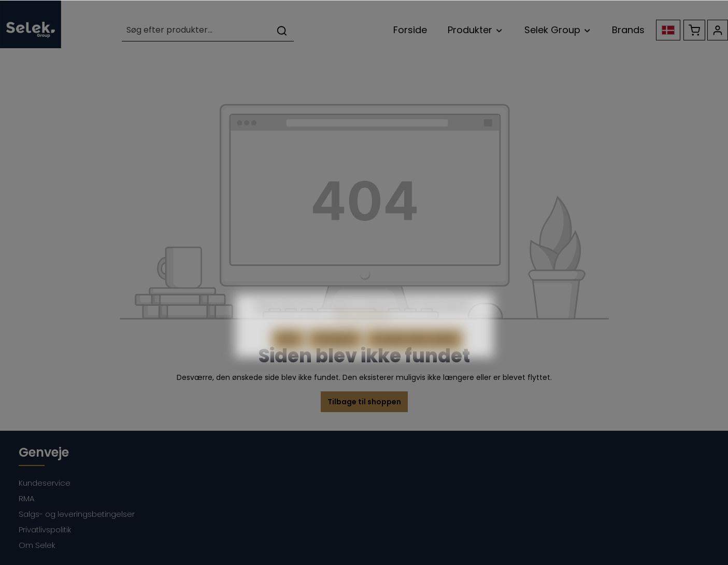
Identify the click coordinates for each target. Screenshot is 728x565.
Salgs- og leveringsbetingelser (77, 514)
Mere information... (364, 328)
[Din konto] (718, 30)
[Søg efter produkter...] (196, 30)
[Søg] (282, 30)
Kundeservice (45, 483)
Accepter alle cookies (415, 351)
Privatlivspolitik (45, 529)
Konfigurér (335, 351)
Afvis (288, 351)
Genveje (44, 452)
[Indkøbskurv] (694, 30)
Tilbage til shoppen (364, 402)
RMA (26, 498)
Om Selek (37, 545)
